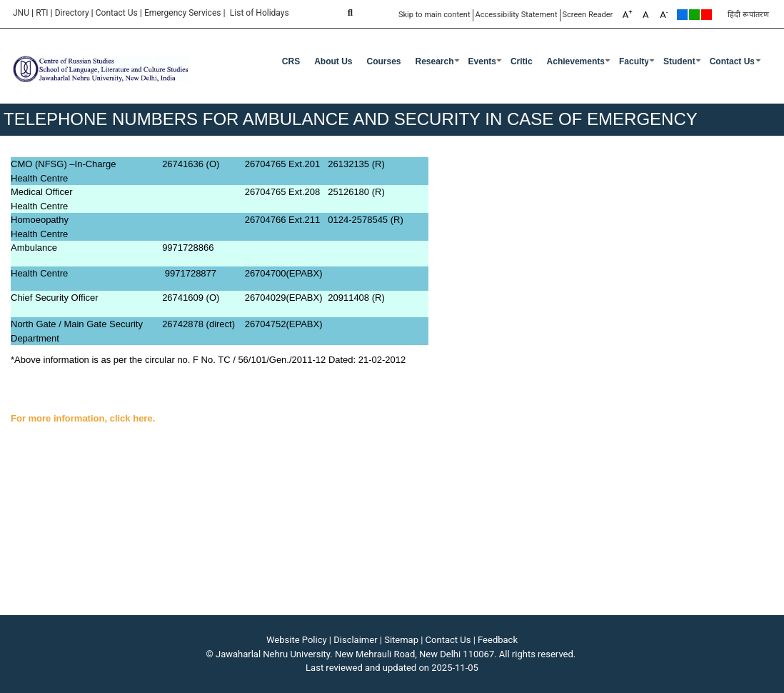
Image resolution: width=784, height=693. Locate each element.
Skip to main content (434, 15)
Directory (72, 13)
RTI (42, 13)
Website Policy (297, 640)
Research (435, 61)
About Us (333, 61)
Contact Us (117, 13)
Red (707, 15)
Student (679, 61)
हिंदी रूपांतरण (748, 15)
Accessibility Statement (517, 15)
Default (682, 15)
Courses (383, 61)
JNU (21, 13)
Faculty (634, 61)
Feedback (498, 640)
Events (482, 61)
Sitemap (401, 640)
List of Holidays (260, 13)
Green (694, 15)
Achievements (576, 61)
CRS (291, 61)
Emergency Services (183, 13)
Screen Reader (588, 15)
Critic (522, 61)
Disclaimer (355, 640)
